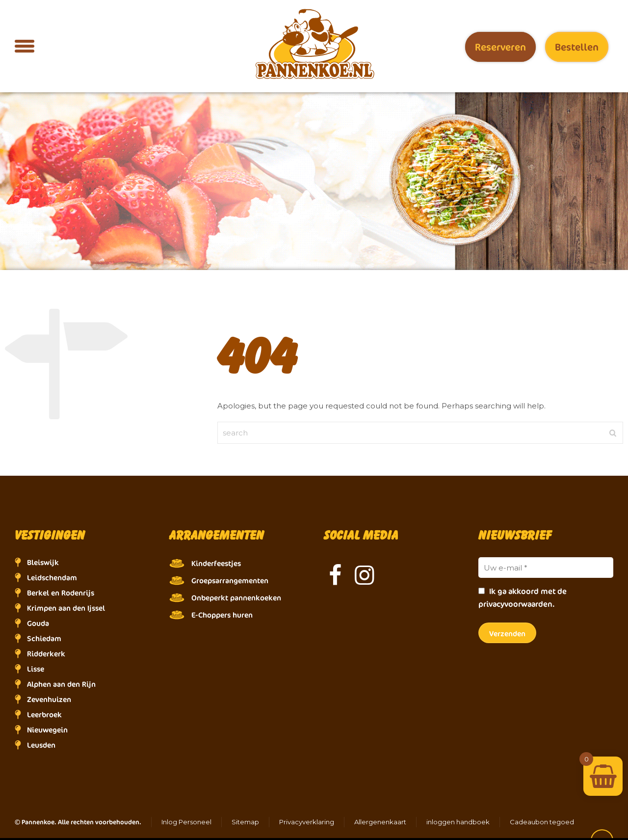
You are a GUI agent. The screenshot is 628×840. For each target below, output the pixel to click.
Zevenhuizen (49, 699)
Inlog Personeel (186, 822)
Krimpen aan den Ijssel (66, 608)
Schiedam (44, 638)
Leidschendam (52, 578)
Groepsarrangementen (230, 581)
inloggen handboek (458, 822)
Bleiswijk (43, 562)
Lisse (36, 669)
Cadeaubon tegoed (542, 822)
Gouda (38, 623)
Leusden (41, 745)
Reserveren (500, 47)
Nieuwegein (47, 730)
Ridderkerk (46, 654)
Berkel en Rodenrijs (61, 593)
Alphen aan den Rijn (61, 684)
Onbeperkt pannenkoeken (236, 598)
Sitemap (245, 822)
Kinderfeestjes (216, 563)
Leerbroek (44, 715)
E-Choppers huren (222, 615)
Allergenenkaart (380, 822)
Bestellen (577, 47)
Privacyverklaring (307, 822)
